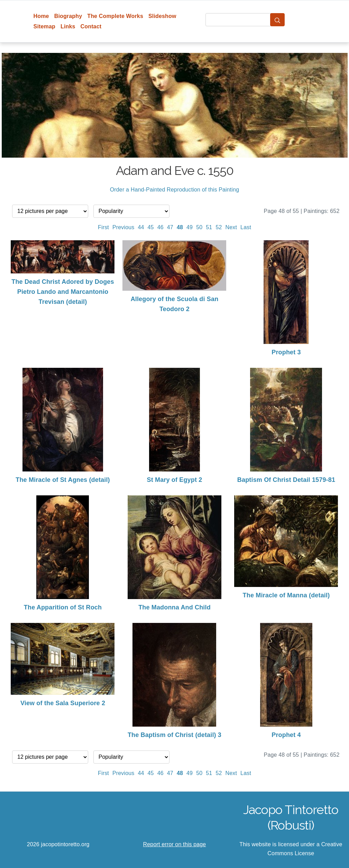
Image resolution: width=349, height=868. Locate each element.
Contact (91, 26)
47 (170, 227)
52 (219, 227)
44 (141, 227)
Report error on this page (175, 844)
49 (190, 227)
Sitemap (44, 26)
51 (209, 227)
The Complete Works (115, 16)
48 (180, 227)
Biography (68, 16)
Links (68, 26)
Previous (123, 227)
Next (231, 227)
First (103, 227)
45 (151, 227)
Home (41, 16)
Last (246, 227)
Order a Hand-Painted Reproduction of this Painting (175, 190)
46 (160, 227)
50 (199, 227)
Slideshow (162, 16)
